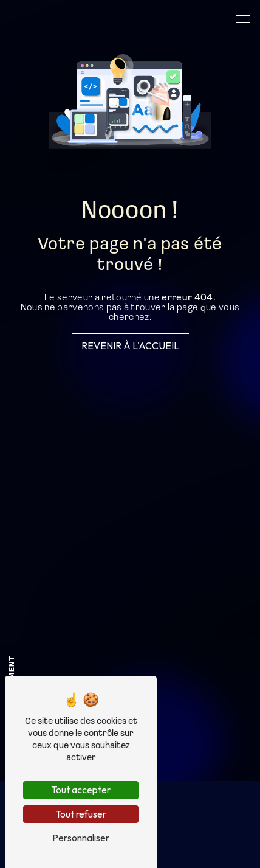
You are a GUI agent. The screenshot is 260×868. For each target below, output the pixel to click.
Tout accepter (81, 790)
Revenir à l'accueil (130, 345)
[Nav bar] (243, 18)
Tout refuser (81, 814)
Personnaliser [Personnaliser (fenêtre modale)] (81, 838)
